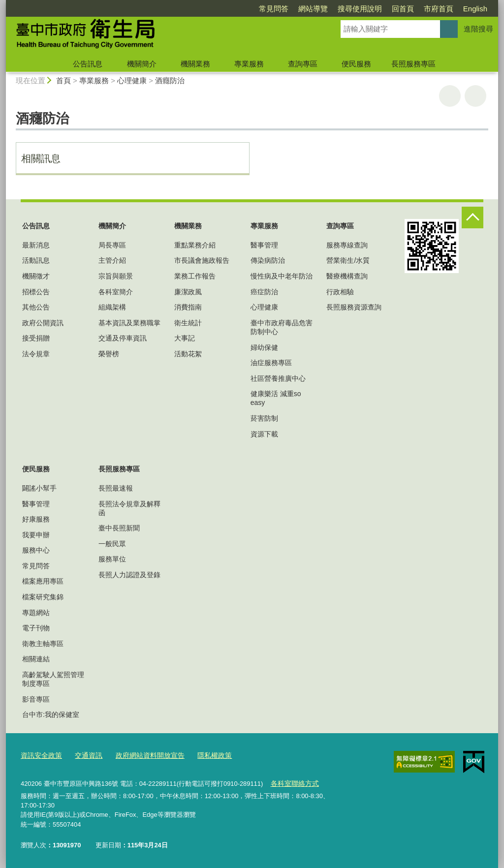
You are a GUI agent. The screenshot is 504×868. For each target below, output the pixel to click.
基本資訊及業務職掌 (129, 323)
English (475, 9)
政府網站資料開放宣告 (143, 756)
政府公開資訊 (43, 323)
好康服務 (36, 519)
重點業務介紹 (195, 245)
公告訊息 (88, 64)
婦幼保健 (264, 347)
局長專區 (112, 245)
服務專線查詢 (347, 245)
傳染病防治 (268, 260)
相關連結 (36, 659)
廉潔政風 (188, 292)
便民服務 (356, 64)
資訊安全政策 (40, 756)
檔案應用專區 (43, 581)
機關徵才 (36, 276)
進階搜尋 (478, 29)
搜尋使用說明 (360, 9)
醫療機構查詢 (347, 276)
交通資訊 (85, 756)
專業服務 (249, 64)
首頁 (63, 80)
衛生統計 (188, 323)
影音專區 (36, 699)
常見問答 (274, 9)
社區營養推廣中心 (278, 378)
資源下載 (264, 434)
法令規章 (36, 354)
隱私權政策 (204, 756)
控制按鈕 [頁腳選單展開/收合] (472, 217)
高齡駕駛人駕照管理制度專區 (53, 679)
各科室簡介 (116, 292)
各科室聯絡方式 (293, 783)
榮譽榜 (109, 354)
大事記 (185, 338)
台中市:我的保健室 (51, 714)
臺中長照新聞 (119, 528)
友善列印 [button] (450, 96)
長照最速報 (116, 488)
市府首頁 (439, 9)
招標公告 (36, 292)
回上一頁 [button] (475, 96)
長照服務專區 (413, 64)
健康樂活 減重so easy (276, 398)
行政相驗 (340, 292)
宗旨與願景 (116, 276)
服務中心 (36, 550)
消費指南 (188, 307)
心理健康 (132, 80)
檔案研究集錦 (43, 597)
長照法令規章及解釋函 (129, 508)
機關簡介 (142, 64)
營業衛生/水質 (348, 260)
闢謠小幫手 (39, 488)
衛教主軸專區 (43, 644)
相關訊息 (41, 158)
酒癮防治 (170, 80)
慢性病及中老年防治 (282, 276)
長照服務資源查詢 (354, 307)
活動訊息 (36, 260)
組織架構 (112, 307)
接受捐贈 (36, 338)
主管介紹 (112, 260)
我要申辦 (36, 535)
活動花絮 (188, 354)
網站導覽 (313, 9)
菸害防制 (264, 418)
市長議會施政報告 (202, 260)
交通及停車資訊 (123, 338)
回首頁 (403, 9)
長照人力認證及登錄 (129, 575)
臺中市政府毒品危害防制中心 (282, 327)
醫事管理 (264, 245)
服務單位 (112, 559)
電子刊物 (36, 628)
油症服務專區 (271, 363)
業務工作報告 (195, 276)
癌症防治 (264, 292)
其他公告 (36, 307)
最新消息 (36, 245)
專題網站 (36, 613)
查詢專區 (303, 64)
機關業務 (195, 64)
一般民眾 (112, 544)
